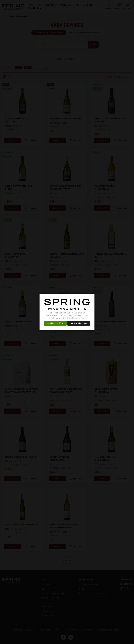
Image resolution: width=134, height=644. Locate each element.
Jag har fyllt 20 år (55, 323)
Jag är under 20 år (79, 323)
